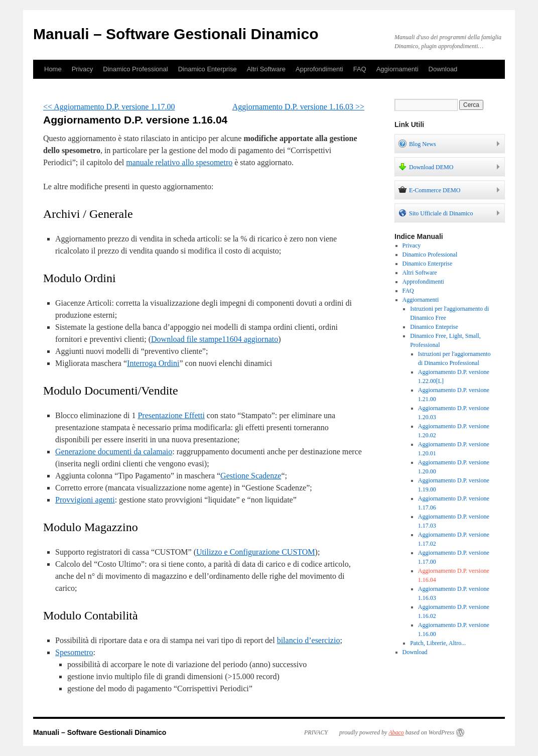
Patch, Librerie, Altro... (438, 643)
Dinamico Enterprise (208, 69)
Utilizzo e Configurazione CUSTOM (256, 552)
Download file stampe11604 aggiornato (215, 339)
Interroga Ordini (153, 363)
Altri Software (266, 69)
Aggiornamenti (397, 69)
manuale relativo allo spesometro (179, 162)
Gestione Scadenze (251, 476)
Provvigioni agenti (85, 500)
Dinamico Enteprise (434, 327)
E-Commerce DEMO (429, 190)
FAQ (360, 69)
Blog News (417, 144)
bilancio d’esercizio (309, 640)
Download (443, 69)
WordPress (441, 732)
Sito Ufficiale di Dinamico (436, 213)
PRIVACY (316, 732)
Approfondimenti (319, 69)
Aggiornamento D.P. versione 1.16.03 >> (298, 107)
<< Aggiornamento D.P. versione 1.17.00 (109, 107)
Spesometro (74, 652)
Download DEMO (426, 167)
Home (53, 69)
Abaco (396, 732)
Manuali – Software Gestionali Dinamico (176, 34)
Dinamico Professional (135, 69)
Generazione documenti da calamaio (114, 452)
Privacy (83, 69)
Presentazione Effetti (171, 415)
